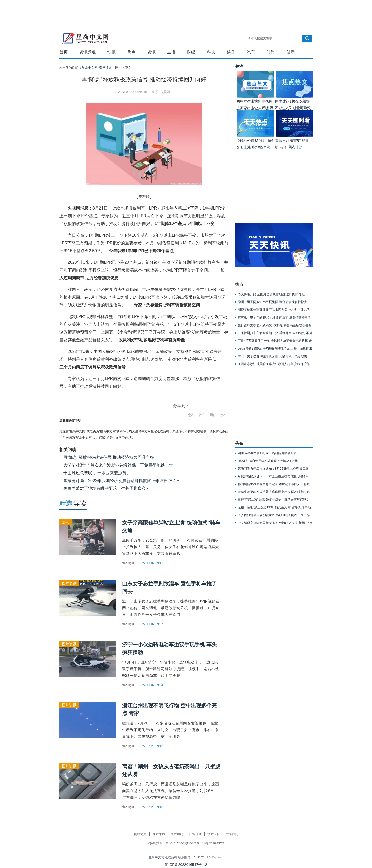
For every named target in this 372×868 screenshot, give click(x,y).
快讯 (112, 52)
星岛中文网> (91, 68)
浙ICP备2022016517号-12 (186, 865)
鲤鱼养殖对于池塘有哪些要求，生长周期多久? (106, 488)
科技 (211, 52)
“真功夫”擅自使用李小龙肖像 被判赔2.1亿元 (268, 461)
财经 (191, 52)
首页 (64, 52)
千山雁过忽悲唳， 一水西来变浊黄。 (97, 473)
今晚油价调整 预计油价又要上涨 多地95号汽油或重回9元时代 (255, 147)
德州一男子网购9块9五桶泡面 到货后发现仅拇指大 (272, 302)
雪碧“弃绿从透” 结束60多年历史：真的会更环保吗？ (273, 500)
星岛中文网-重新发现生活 (85, 38)
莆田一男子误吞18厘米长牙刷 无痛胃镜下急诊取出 (272, 356)
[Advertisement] (185, 12)
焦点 (131, 52)
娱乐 (231, 52)
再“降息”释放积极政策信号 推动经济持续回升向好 (109, 457)
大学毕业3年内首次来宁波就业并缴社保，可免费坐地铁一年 (118, 465)
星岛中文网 (156, 857)
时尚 (271, 52)
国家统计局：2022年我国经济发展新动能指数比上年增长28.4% (121, 481)
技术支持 (214, 834)
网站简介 (140, 834)
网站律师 (159, 834)
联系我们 (232, 834)
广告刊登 (195, 834)
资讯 (151, 52)
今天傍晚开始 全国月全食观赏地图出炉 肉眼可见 (271, 294)
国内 (118, 68)
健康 (291, 52)
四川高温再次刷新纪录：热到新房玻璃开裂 (267, 453)
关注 (239, 67)
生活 (171, 52)
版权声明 (177, 834)
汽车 (251, 52)
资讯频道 (88, 52)
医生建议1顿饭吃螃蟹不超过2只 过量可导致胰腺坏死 (293, 108)
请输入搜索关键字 (260, 38)
